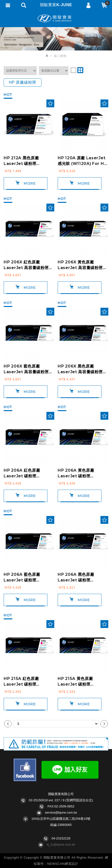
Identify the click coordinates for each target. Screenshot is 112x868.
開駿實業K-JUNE (56, 18)
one (73, 70)
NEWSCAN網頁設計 (63, 864)
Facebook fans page (25, 770)
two (80, 70)
